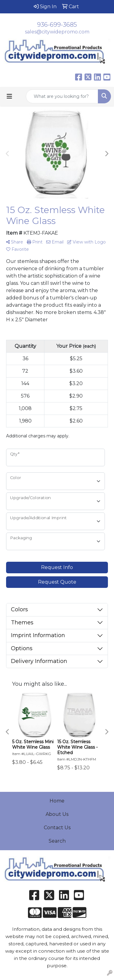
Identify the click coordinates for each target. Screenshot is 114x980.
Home (57, 801)
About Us (57, 814)
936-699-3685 (57, 25)
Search (57, 841)
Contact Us (57, 828)
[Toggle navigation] (9, 96)
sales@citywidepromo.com (57, 32)
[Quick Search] (62, 96)
